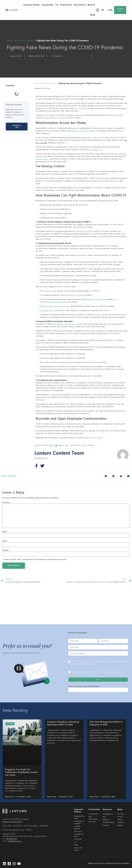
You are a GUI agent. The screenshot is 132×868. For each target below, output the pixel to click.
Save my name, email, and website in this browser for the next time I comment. (35, 559)
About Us (91, 5)
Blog (17, 41)
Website (6, 550)
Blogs (93, 15)
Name (5, 532)
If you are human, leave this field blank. (84, 686)
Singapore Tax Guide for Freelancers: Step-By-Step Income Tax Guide (21, 772)
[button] (106, 476)
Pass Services (80, 5)
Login (110, 10)
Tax (57, 5)
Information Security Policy (13, 822)
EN (103, 10)
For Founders (28, 41)
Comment (7, 502)
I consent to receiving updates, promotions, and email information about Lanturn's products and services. (98, 663)
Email (5, 541)
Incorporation (48, 5)
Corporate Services (32, 5)
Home (10, 41)
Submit (98, 680)
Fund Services (66, 5)
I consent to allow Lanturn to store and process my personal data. (95, 672)
